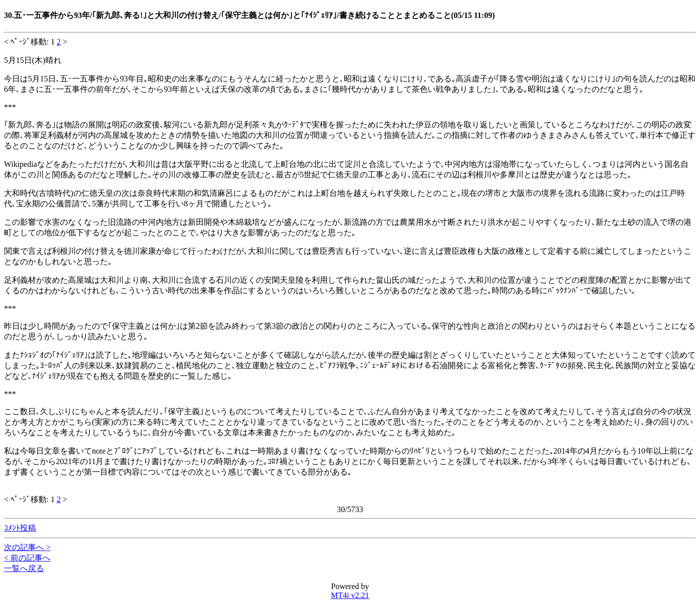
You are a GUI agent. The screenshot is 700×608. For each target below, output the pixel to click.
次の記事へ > (27, 547)
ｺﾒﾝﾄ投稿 (20, 528)
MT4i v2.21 (350, 595)
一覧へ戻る (24, 568)
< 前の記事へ (27, 558)
